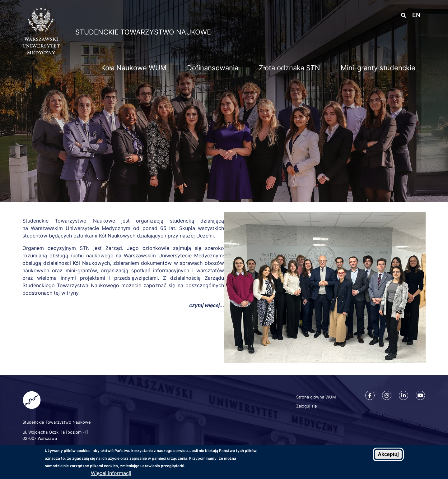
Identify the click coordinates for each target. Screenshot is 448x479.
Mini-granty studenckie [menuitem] (378, 68)
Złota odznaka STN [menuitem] (289, 68)
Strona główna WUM (316, 397)
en (416, 15)
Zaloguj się (307, 406)
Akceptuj (388, 455)
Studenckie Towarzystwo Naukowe (143, 32)
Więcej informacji (111, 474)
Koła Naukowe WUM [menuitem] (134, 68)
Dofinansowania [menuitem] (213, 68)
